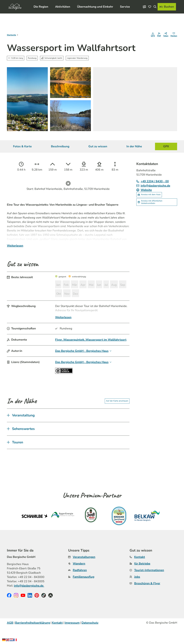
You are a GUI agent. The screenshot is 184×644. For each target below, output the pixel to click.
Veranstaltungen (84, 574)
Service (125, 6)
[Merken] (174, 35)
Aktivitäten (63, 6)
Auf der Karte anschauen (117, 418)
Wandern (79, 580)
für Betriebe (142, 580)
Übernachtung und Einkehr (95, 6)
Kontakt (140, 574)
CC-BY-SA (87, 130)
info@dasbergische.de (29, 602)
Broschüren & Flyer (147, 600)
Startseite (11, 35)
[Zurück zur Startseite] (14, 6)
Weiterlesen (15, 259)
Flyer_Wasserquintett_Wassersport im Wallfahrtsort (91, 356)
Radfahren (80, 587)
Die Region (41, 6)
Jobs (137, 594)
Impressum (72, 639)
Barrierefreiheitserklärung (33, 639)
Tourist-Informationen (149, 587)
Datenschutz (90, 639)
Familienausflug (84, 594)
